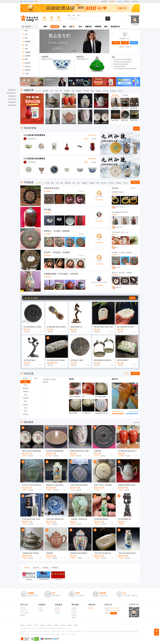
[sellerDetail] (120, 2)
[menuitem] (45, 27)
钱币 (61, 91)
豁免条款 (43, 625)
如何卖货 (57, 610)
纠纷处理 (74, 610)
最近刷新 (46, 91)
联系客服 (56, 625)
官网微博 (69, 625)
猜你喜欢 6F (12, 105)
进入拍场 (92, 135)
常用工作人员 (24, 610)
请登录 (26, 2)
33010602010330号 (33, 631)
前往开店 (57, 608)
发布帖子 (128, 47)
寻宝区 (120, 91)
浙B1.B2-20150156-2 (93, 631)
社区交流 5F (12, 102)
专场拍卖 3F (12, 96)
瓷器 (52, 91)
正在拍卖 (39, 183)
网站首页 (23, 625)
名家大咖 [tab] (45, 568)
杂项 (78, 183)
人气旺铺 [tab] (125, 95)
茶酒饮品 (113, 91)
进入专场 (99, 200)
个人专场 (46, 183)
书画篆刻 (79, 91)
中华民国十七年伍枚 (49, 379)
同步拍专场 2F (11, 93)
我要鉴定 (122, 47)
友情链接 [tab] (55, 568)
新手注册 (23, 608)
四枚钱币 (46, 382)
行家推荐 (38, 91)
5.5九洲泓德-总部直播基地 (34, 135)
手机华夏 (91, 608)
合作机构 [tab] (27, 568)
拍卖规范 (57, 613)
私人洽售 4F (12, 99)
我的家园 (104, 2)
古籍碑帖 (86, 91)
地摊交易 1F (12, 90)
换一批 (137, 423)
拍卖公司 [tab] (36, 568)
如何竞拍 (41, 610)
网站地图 (63, 625)
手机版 (36, 2)
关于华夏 (36, 625)
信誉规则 (74, 613)
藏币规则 (74, 615)
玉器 (56, 91)
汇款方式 (41, 608)
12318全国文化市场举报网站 (74, 631)
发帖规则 (23, 615)
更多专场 (134, 188)
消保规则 (74, 618)
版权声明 (29, 625)
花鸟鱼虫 (106, 91)
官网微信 (76, 625)
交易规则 (74, 608)
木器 (73, 91)
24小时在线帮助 (25, 613)
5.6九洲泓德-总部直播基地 (34, 159)
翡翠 (92, 91)
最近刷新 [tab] (115, 95)
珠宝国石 (98, 91)
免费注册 (31, 2)
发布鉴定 (112, 2)
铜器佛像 (67, 91)
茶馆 (25, 411)
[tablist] (125, 95)
